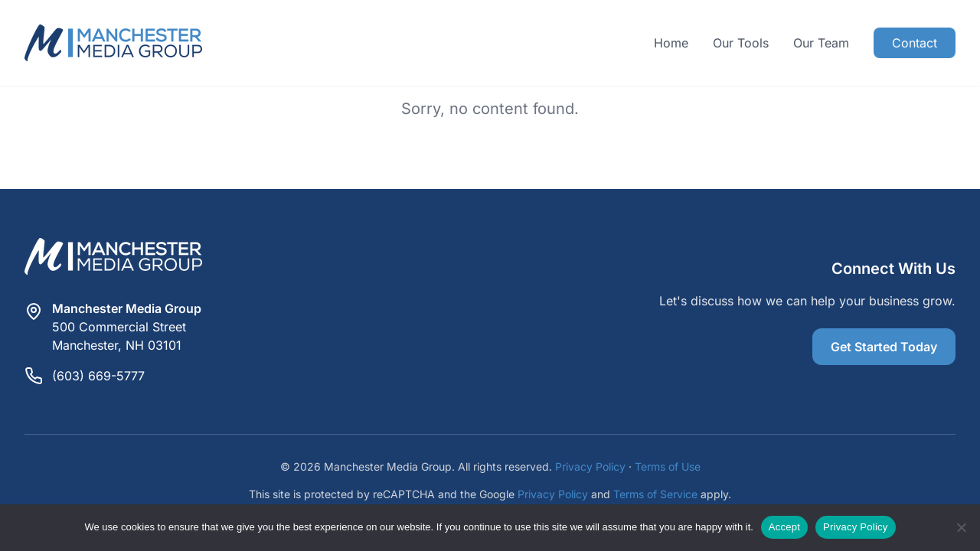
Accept (784, 527)
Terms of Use (668, 466)
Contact (915, 43)
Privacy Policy (590, 466)
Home (671, 43)
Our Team (821, 43)
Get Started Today (884, 347)
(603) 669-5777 (98, 376)
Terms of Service (655, 494)
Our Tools (741, 43)
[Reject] (961, 527)
